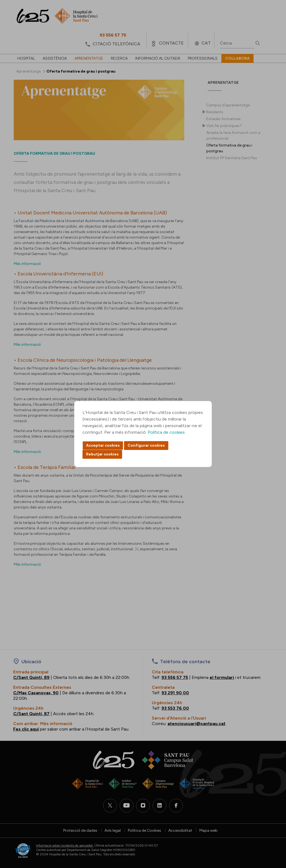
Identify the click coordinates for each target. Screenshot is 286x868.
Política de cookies (166, 432)
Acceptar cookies (103, 445)
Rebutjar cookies (102, 454)
